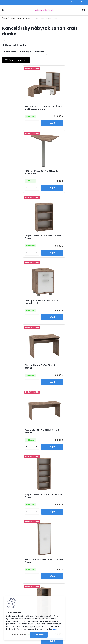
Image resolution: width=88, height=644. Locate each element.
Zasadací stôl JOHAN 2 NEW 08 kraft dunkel (22, 431)
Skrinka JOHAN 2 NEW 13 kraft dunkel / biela (62, 431)
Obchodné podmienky (58, 547)
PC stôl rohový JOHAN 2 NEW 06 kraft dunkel (64, 108)
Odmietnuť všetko (18, 634)
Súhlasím (39, 635)
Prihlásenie (64, 2)
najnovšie (40, 52)
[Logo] (44, 10)
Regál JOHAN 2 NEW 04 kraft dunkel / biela (20, 302)
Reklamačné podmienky (59, 550)
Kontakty (52, 554)
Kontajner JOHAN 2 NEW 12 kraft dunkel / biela (43, 496)
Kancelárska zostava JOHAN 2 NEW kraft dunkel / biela (21, 108)
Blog (49, 557)
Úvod (4, 18)
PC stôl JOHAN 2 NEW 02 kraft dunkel (21, 237)
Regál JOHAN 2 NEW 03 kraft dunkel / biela (20, 172)
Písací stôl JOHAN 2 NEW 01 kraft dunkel (64, 237)
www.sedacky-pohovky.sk (16, 543)
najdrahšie (25, 52)
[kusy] (12, 123)
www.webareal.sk (55, 641)
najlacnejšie (10, 52)
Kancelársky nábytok (21, 18)
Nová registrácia (80, 2)
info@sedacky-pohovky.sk (16, 547)
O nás (50, 543)
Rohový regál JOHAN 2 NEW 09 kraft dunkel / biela (21, 367)
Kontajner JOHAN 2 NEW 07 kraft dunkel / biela (64, 172)
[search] (83, 10)
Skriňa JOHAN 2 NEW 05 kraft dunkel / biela (62, 302)
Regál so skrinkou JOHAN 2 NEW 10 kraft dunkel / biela (65, 367)
